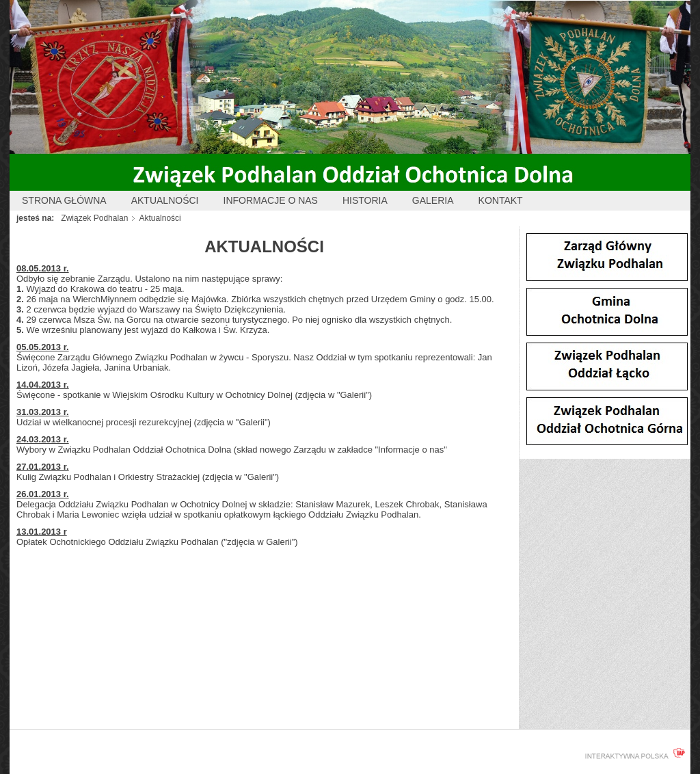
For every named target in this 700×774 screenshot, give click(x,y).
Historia (365, 200)
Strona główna (64, 200)
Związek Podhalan (94, 218)
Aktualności (165, 200)
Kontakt (501, 200)
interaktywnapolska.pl (632, 753)
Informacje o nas (271, 200)
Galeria (433, 200)
